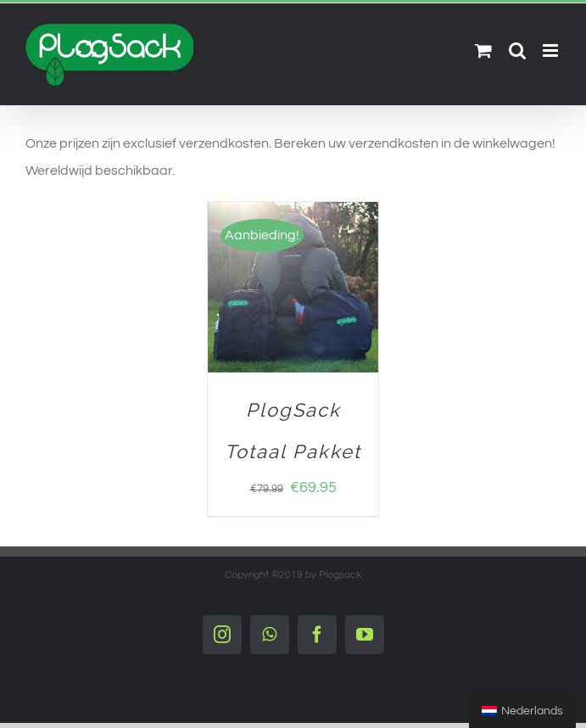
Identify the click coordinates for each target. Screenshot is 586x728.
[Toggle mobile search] (517, 50)
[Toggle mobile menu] (552, 50)
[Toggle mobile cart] (483, 50)
